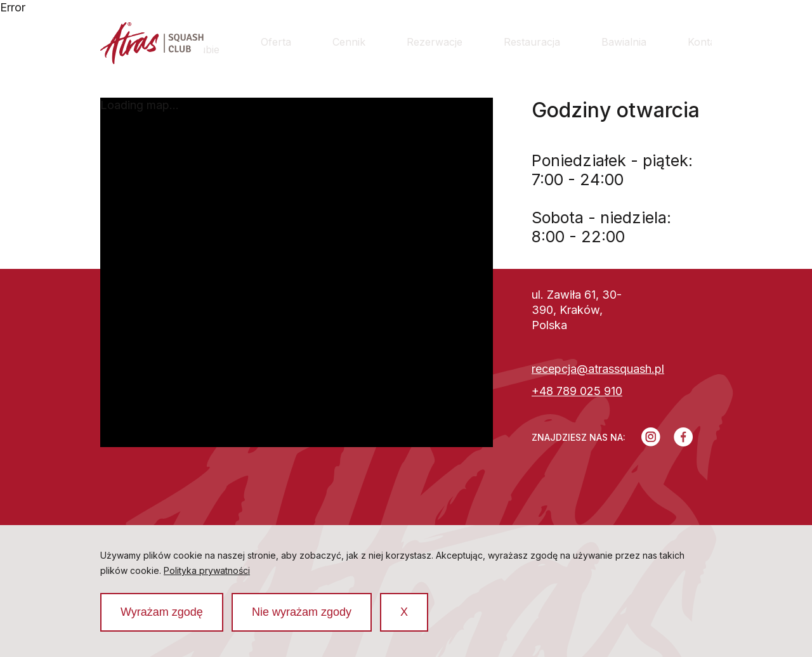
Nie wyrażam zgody (302, 612)
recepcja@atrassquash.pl (598, 369)
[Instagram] (651, 437)
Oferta (276, 42)
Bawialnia (624, 42)
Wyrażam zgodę (162, 612)
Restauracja (532, 42)
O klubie (205, 42)
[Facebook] (684, 437)
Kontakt (706, 42)
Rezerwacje (435, 42)
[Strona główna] (152, 45)
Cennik (349, 42)
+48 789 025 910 (577, 391)
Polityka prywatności (207, 570)
